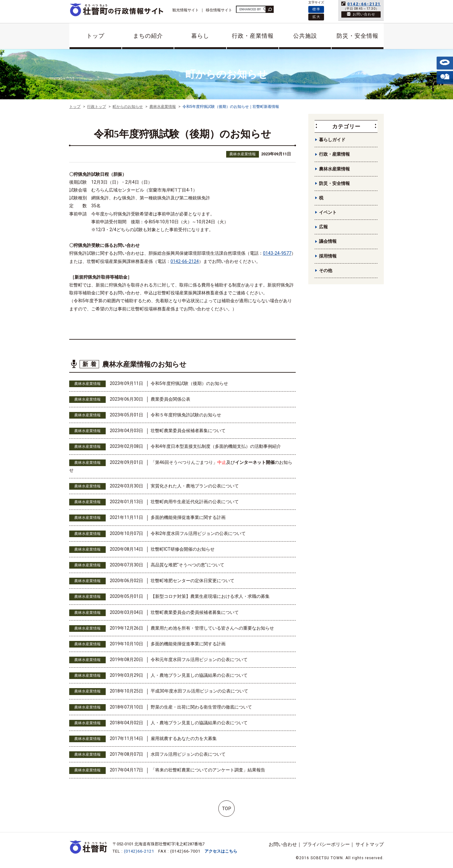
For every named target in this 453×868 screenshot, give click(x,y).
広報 (323, 227)
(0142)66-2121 (139, 851)
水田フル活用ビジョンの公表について (188, 754)
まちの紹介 (148, 36)
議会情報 (328, 241)
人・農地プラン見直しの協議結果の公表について (199, 675)
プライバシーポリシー (326, 844)
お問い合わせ (283, 844)
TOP (227, 809)
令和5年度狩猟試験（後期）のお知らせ (189, 383)
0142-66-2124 (185, 261)
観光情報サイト (186, 10)
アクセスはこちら (221, 851)
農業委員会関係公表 (171, 399)
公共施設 (305, 36)
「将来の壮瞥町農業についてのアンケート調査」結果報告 (208, 770)
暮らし (200, 36)
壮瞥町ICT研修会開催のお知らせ (183, 549)
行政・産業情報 (253, 36)
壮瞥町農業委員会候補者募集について (188, 431)
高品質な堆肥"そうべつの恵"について (187, 565)
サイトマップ (370, 844)
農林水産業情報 (243, 154)
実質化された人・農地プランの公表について (195, 486)
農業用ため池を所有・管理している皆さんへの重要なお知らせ (212, 628)
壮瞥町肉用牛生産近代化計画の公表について (195, 502)
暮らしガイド (332, 140)
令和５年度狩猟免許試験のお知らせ (186, 415)
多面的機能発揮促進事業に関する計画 (188, 517)
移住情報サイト (219, 10)
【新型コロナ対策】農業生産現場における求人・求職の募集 (210, 596)
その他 (326, 270)
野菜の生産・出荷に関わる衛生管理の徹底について (201, 707)
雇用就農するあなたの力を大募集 (184, 738)
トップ (95, 36)
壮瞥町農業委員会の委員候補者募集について (195, 612)
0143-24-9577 (277, 253)
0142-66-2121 (364, 4)
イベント (328, 212)
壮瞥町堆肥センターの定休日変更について (193, 581)
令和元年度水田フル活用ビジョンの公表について (199, 659)
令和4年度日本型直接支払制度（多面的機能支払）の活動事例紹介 (216, 446)
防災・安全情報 (358, 36)
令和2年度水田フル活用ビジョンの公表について (198, 533)
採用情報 (328, 256)
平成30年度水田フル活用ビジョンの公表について (199, 691)
